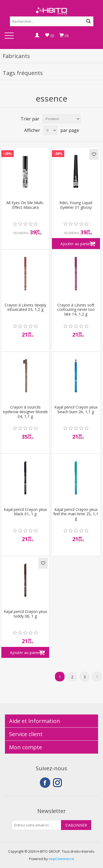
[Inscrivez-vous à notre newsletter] (37, 825)
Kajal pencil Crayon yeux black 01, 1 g (25, 512)
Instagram (58, 783)
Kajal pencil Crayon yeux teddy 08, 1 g (25, 614)
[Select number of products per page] (50, 130)
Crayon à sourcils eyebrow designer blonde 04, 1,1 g (25, 412)
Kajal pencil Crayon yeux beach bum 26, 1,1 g (76, 410)
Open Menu (9, 36)
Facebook (45, 783)
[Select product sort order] (62, 119)
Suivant (97, 677)
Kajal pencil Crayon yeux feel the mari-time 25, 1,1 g (76, 514)
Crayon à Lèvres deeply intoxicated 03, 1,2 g (25, 308)
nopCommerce (61, 859)
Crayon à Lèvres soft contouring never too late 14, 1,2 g (76, 310)
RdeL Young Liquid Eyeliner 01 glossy (76, 205)
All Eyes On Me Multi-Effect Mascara (25, 205)
